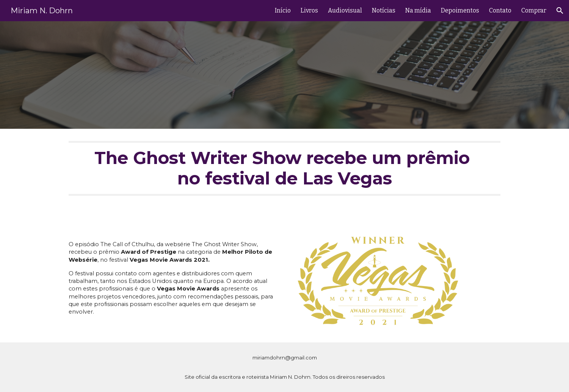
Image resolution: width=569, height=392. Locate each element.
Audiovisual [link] (345, 10)
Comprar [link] (534, 10)
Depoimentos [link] (460, 10)
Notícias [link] (384, 10)
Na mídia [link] (418, 10)
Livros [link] (309, 10)
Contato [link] (500, 10)
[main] (284, 176)
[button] (560, 11)
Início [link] (283, 10)
